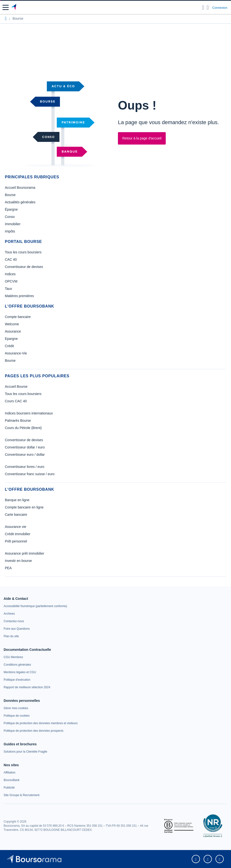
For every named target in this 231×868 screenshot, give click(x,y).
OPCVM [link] (11, 281)
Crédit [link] (9, 346)
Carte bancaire (16, 515)
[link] (35, 606)
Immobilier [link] (13, 224)
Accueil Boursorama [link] (20, 188)
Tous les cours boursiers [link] (23, 252)
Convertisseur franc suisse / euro (30, 474)
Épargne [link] (11, 209)
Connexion (220, 8)
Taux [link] (8, 289)
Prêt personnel (16, 541)
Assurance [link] (13, 331)
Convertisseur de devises (24, 440)
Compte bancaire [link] (18, 317)
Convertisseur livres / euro (25, 467)
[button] (6, 7)
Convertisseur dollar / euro (25, 447)
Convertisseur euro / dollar (25, 455)
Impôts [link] (10, 231)
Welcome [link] (12, 324)
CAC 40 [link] (11, 259)
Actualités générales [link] (20, 202)
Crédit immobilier (18, 534)
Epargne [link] (11, 339)
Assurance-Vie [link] (16, 353)
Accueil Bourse (16, 387)
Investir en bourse (18, 561)
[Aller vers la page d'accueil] (14, 8)
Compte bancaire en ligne (24, 507)
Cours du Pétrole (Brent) (23, 428)
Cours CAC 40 (16, 401)
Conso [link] (10, 217)
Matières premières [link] (19, 296)
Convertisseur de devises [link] (24, 267)
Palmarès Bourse (18, 421)
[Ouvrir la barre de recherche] (203, 8)
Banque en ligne (17, 500)
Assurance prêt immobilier (25, 553)
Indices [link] (10, 274)
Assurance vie (16, 527)
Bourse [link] (10, 195)
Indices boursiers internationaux (29, 413)
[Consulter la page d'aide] (208, 8)
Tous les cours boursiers (23, 394)
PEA (8, 568)
